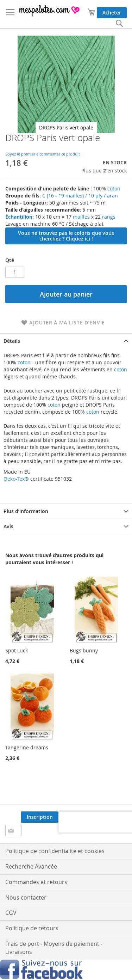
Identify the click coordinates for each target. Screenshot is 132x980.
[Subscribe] (40, 817)
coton (114, 188)
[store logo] (50, 11)
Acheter (112, 13)
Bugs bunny (84, 650)
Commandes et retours (36, 882)
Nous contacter (26, 897)
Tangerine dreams (27, 747)
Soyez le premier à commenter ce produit (43, 154)
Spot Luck (17, 650)
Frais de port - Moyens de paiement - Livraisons (54, 948)
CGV (11, 913)
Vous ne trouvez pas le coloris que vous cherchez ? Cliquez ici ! (66, 236)
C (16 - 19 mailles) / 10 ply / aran (80, 196)
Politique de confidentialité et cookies (55, 851)
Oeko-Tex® (16, 479)
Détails (12, 341)
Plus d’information (26, 511)
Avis (8, 526)
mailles (81, 217)
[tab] (66, 341)
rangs (108, 217)
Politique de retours (32, 928)
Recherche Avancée (31, 866)
